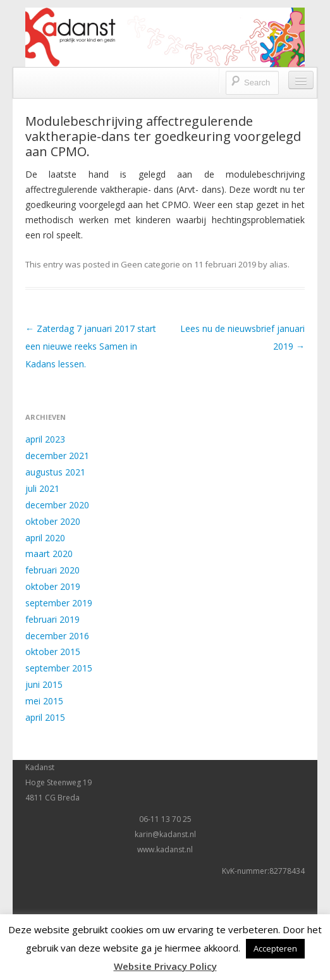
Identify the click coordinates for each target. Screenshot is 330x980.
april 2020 (45, 538)
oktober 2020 (53, 521)
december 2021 (57, 456)
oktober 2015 (53, 652)
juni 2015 (44, 684)
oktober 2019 (53, 586)
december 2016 (57, 636)
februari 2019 (52, 619)
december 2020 (57, 505)
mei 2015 (44, 701)
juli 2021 (42, 488)
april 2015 (45, 717)
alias (278, 264)
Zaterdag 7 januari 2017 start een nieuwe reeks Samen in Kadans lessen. (91, 346)
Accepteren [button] (275, 948)
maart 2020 (49, 554)
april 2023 (45, 439)
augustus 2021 (55, 472)
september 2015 (59, 668)
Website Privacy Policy (165, 966)
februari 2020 (52, 570)
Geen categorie (150, 264)
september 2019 (59, 603)
